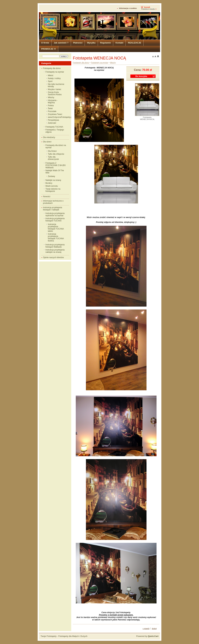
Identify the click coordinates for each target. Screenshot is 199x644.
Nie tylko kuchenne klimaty (56, 85)
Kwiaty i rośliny (54, 78)
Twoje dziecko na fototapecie (53, 190)
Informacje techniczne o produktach (53, 202)
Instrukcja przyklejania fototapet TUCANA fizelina (56, 237)
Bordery (49, 183)
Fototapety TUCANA (54, 127)
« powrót (146, 628)
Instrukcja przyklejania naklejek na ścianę (55, 251)
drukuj (154, 628)
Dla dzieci (47, 142)
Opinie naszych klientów (53, 257)
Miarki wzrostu (52, 186)
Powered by (147, 636)
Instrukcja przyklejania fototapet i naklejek (52, 209)
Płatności (78, 43)
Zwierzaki (52, 123)
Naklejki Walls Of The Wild (55, 172)
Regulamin (105, 43)
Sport (50, 81)
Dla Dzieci (52, 151)
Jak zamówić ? (61, 43)
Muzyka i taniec (55, 89)
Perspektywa (53, 120)
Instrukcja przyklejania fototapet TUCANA (55, 220)
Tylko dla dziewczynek (53, 158)
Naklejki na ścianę (53, 180)
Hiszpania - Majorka (53, 101)
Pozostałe (52, 111)
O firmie (45, 43)
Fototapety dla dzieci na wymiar (56, 146)
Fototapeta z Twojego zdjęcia (55, 131)
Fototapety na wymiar (55, 72)
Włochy (51, 97)
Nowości (47, 197)
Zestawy (51, 176)
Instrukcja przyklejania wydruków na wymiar (55, 214)
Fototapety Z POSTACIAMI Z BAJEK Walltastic (56, 165)
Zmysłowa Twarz (55, 114)
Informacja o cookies (128, 8)
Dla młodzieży (49, 137)
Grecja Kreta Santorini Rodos (55, 93)
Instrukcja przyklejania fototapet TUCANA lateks (56, 228)
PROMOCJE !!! (49, 49)
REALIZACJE (134, 43)
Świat (50, 108)
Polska (51, 106)
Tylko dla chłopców (56, 154)
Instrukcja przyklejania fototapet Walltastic (55, 246)
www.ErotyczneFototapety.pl (57, 117)
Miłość (51, 75)
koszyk (147, 7)
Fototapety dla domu (52, 68)
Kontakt (119, 43)
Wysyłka (91, 43)
